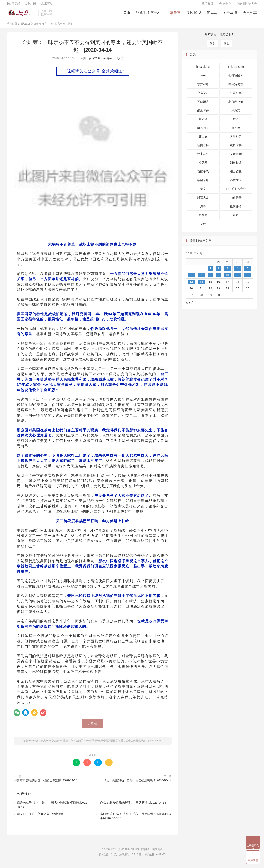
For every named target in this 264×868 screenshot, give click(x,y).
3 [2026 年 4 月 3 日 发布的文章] (227, 272)
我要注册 (30, 5)
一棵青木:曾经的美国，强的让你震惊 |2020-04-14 (45, 784)
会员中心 (225, 5)
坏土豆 (203, 140)
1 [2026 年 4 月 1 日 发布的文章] (210, 272)
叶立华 (203, 122)
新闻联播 (203, 149)
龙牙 (203, 227)
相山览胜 (236, 175)
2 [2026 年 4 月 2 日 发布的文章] (218, 272)
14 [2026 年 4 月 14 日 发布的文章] (201, 285)
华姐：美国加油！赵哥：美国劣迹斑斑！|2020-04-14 (137, 784)
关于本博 (230, 15)
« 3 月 (190, 306)
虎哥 (203, 210)
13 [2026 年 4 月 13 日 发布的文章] (191, 285)
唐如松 (236, 131)
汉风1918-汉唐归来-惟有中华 (22, 15)
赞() (120, 61)
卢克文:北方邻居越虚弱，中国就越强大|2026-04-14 (133, 806)
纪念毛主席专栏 (148, 15)
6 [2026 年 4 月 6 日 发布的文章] (191, 278)
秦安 (203, 192)
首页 (127, 15)
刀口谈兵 (203, 105)
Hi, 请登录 (14, 5)
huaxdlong (203, 70)
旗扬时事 (236, 149)
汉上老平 (203, 157)
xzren (203, 79)
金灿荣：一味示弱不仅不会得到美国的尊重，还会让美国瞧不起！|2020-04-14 (119, 744)
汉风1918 (194, 15)
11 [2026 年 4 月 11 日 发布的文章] (237, 278)
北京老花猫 (236, 105)
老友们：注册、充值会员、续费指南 (40, 817)
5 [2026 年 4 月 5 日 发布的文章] (248, 272)
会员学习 (203, 96)
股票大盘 (203, 201)
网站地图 (157, 852)
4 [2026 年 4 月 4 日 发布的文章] (237, 272)
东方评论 (203, 87)
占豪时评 (203, 114)
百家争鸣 (174, 15)
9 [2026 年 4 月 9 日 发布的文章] (218, 278)
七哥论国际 (236, 79)
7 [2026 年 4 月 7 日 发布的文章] (201, 278)
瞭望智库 (203, 183)
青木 (236, 218)
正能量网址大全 (247, 5)
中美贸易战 (236, 87)
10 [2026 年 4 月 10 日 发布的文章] (227, 278)
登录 (212, 46)
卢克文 (236, 114)
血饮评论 (236, 210)
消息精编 (236, 166)
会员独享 (250, 15)
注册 (227, 46)
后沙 (236, 122)
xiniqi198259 (236, 70)
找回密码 (46, 5)
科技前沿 (236, 183)
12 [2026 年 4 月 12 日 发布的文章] (248, 278)
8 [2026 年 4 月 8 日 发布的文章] (210, 278)
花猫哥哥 (236, 201)
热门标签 (208, 5)
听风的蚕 (203, 131)
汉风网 (212, 15)
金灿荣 (107, 61)
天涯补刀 (236, 140)
